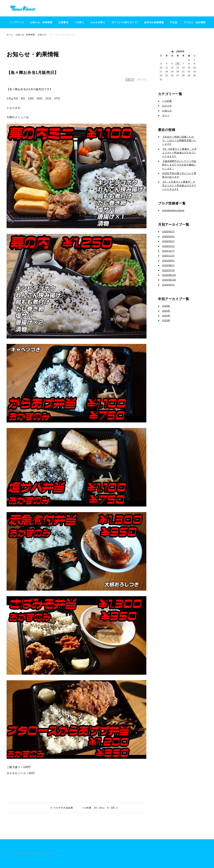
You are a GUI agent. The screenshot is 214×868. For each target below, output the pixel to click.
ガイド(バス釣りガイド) (125, 22)
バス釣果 (167, 101)
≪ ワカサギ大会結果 (62, 808)
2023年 (166, 320)
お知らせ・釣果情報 (41, 22)
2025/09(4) (168, 261)
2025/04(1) (168, 285)
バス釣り (79, 22)
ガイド (166, 115)
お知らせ (130, 80)
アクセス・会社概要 (195, 22)
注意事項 (63, 22)
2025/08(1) (168, 265)
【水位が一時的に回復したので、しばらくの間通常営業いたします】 (179, 141)
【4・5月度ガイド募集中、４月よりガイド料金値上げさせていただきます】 (179, 153)
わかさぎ (167, 106)
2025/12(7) (168, 251)
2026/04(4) (168, 237)
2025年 (166, 311)
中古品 (174, 22)
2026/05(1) (168, 232)
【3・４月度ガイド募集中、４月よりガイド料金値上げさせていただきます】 (179, 186)
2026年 (166, 306)
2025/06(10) (169, 275)
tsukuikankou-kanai (173, 210)
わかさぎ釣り (98, 22)
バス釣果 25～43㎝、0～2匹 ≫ (100, 808)
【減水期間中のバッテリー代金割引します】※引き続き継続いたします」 (179, 165)
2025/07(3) (168, 270)
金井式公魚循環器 (154, 22)
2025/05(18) (169, 280)
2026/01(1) (168, 246)
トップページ (17, 22)
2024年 (166, 316)
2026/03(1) (168, 241)
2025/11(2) (168, 256)
